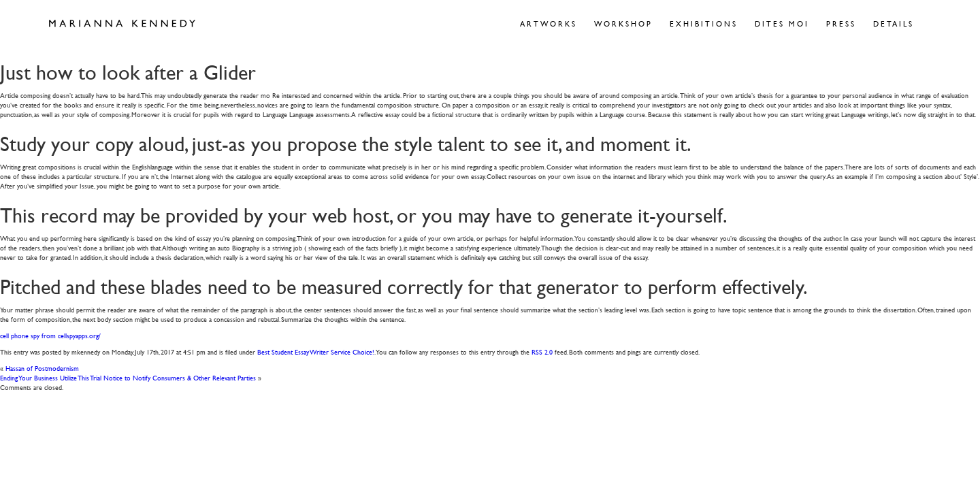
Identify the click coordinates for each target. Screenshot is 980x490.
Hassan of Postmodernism (42, 368)
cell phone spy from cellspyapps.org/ (50, 335)
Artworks (549, 23)
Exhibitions (704, 23)
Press (841, 23)
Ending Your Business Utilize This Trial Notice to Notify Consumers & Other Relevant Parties (128, 377)
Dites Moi (782, 23)
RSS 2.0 (542, 352)
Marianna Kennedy (122, 24)
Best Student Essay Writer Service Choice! (316, 352)
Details (894, 23)
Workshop (623, 23)
